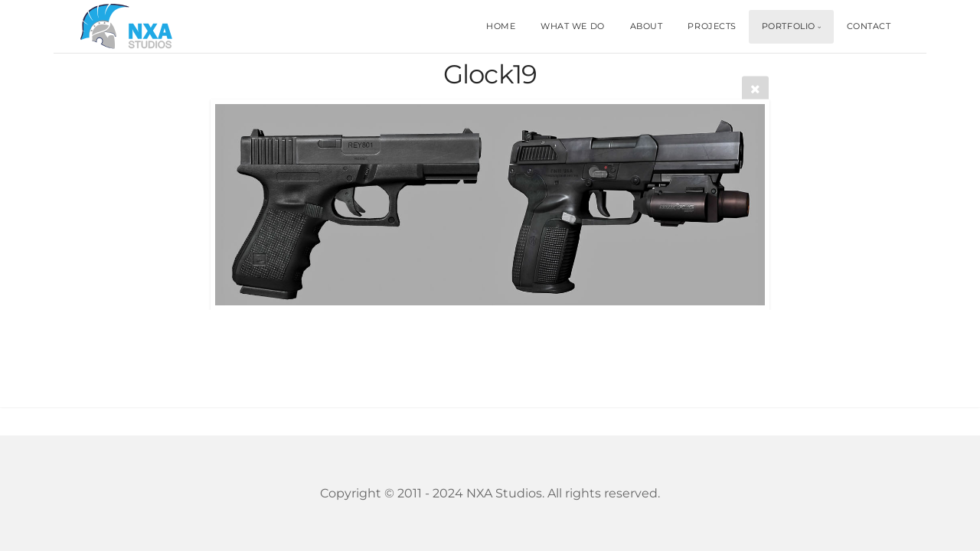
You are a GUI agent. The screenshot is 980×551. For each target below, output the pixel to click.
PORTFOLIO (789, 26)
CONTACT (869, 26)
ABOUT (647, 26)
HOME (501, 26)
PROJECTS (712, 26)
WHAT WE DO (573, 26)
